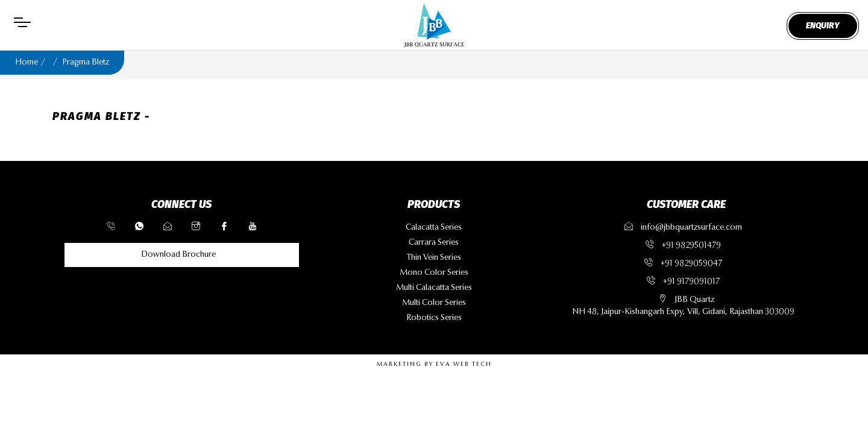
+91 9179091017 (691, 282)
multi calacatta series (434, 288)
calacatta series (434, 228)
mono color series (434, 273)
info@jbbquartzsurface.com (683, 228)
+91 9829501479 (691, 246)
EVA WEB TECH (464, 365)
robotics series (434, 318)
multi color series (434, 303)
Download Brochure (178, 255)
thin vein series (434, 258)
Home (27, 63)
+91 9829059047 (691, 264)
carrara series (434, 243)
